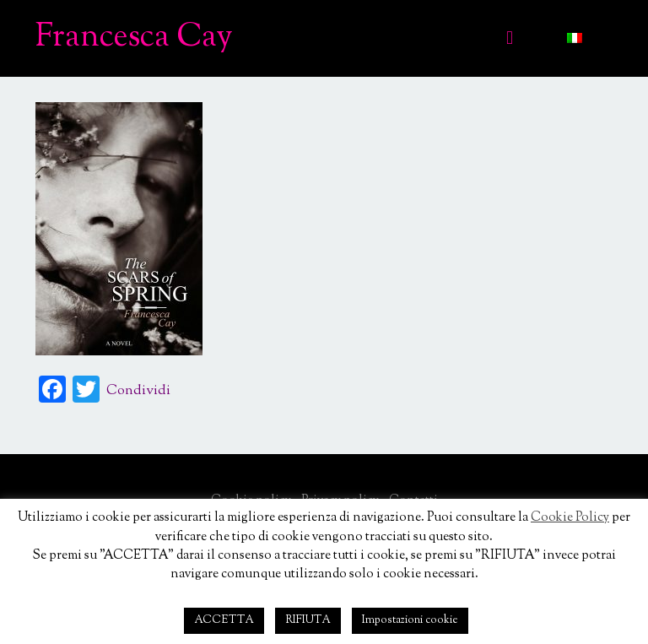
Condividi (138, 392)
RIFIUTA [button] (308, 620)
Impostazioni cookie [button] (410, 620)
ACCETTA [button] (224, 620)
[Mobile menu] (510, 38)
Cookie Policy (570, 518)
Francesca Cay (134, 38)
